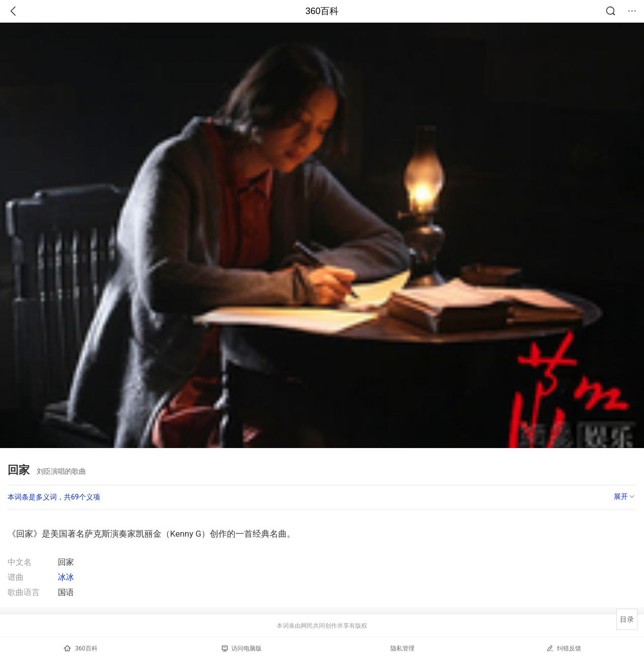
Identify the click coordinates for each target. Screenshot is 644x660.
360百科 (322, 11)
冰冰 (66, 577)
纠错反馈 (564, 648)
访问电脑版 (242, 648)
